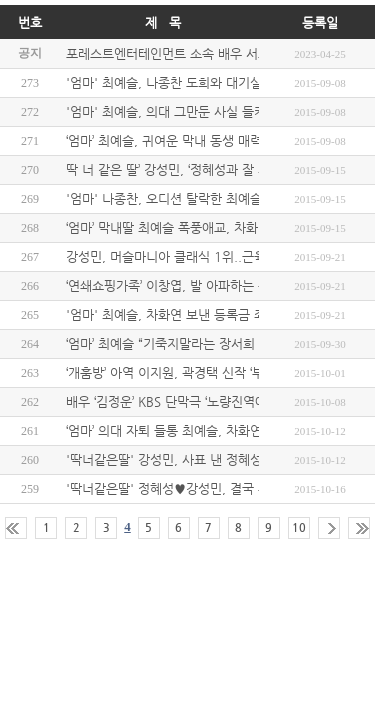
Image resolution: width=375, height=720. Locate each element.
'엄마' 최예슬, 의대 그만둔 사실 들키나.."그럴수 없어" (214, 111)
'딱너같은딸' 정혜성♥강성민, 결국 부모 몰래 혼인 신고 (216, 488)
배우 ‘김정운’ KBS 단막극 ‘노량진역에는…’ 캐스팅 (199, 401)
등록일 (320, 22)
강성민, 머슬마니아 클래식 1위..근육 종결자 (186, 256)
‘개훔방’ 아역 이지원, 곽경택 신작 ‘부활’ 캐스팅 (192, 372)
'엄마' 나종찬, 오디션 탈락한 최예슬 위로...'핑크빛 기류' (220, 198)
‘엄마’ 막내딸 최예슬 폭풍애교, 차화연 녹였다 (188, 227)
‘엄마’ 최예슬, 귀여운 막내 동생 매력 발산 (178, 140)
